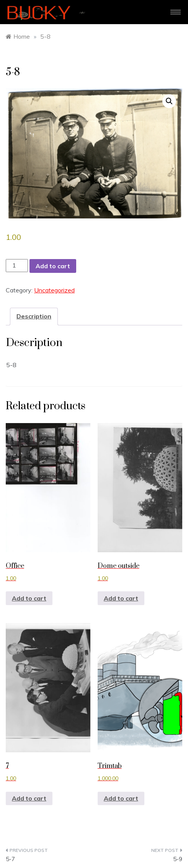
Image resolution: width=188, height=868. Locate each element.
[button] (169, 101)
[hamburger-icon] (176, 12)
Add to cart (53, 266)
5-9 (178, 859)
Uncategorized (54, 290)
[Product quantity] (17, 265)
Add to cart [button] (29, 598)
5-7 (10, 859)
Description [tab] (34, 316)
